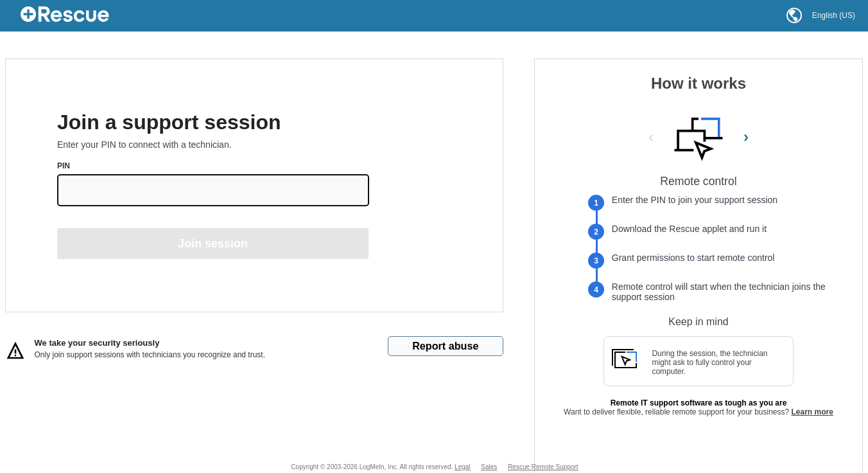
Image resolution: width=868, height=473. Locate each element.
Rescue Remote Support (543, 467)
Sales (489, 467)
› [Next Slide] (746, 137)
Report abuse (445, 346)
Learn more (812, 412)
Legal (462, 467)
